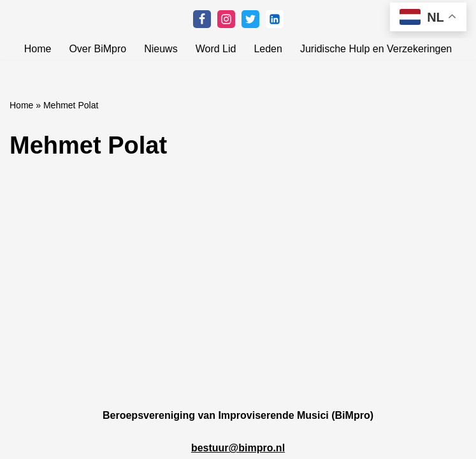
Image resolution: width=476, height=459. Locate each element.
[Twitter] (250, 19)
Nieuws (161, 49)
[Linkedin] (275, 19)
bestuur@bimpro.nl (238, 448)
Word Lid (216, 49)
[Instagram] (226, 19)
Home (38, 49)
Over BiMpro (97, 49)
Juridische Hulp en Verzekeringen (376, 49)
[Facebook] (202, 19)
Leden (268, 49)
